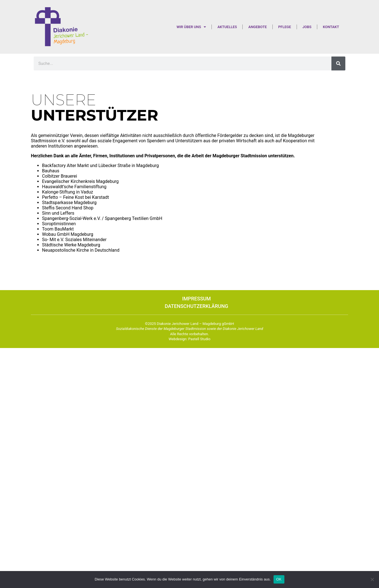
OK (279, 579)
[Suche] (338, 63)
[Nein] (372, 579)
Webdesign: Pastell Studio (189, 339)
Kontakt (331, 27)
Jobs (307, 27)
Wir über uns (191, 27)
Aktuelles (227, 27)
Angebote (257, 27)
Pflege (285, 27)
